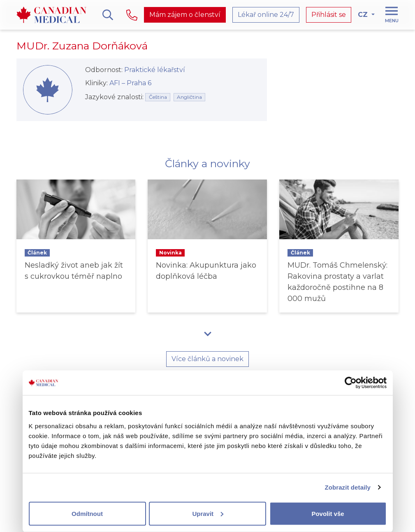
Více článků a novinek (207, 359)
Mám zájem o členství (185, 15)
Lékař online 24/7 (266, 15)
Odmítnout (87, 513)
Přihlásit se (329, 15)
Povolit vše (328, 513)
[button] (208, 334)
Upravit (208, 513)
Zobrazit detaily (348, 487)
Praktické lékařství (155, 70)
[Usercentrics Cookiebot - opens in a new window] (351, 383)
